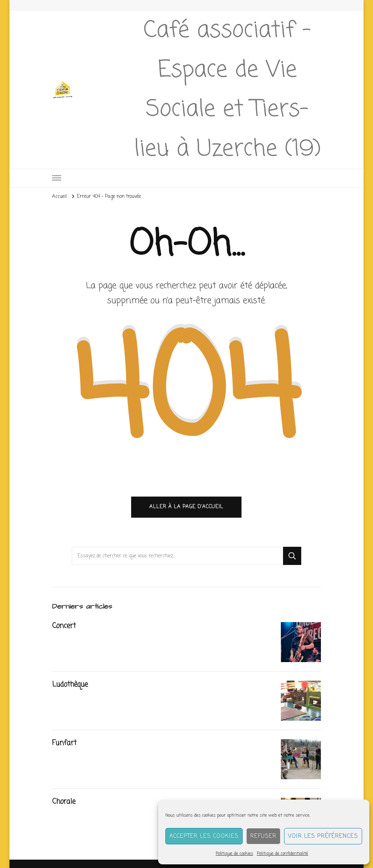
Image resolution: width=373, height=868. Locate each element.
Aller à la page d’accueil (186, 507)
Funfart (64, 743)
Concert (64, 626)
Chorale (64, 802)
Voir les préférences (323, 836)
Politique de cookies (234, 854)
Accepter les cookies (204, 836)
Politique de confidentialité (282, 854)
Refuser (263, 836)
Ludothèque (70, 685)
